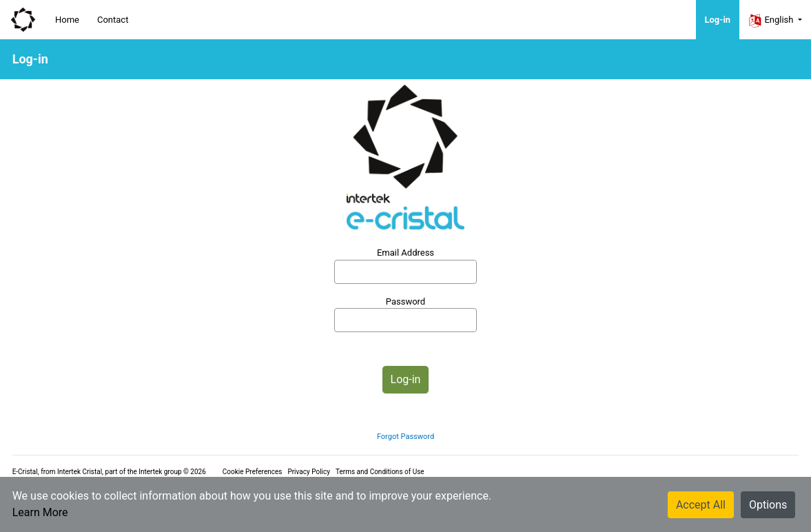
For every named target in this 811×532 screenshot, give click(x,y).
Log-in (718, 20)
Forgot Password (405, 437)
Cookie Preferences (253, 472)
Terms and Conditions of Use (380, 472)
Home (67, 20)
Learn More (40, 512)
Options (768, 505)
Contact (113, 20)
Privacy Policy (309, 472)
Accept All (701, 505)
